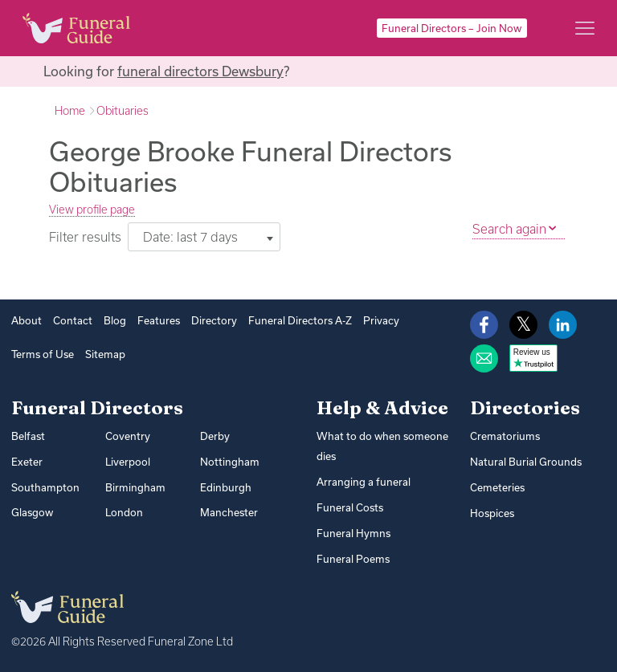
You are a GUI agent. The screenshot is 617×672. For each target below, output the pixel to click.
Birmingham (135, 487)
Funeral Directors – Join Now (452, 28)
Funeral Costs (350, 507)
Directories (525, 408)
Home (70, 111)
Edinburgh (226, 487)
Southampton (45, 487)
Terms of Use (43, 354)
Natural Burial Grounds (526, 462)
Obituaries (123, 111)
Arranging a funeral (364, 482)
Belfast (28, 436)
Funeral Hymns (353, 533)
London (124, 512)
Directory (214, 320)
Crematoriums (505, 436)
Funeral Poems (353, 559)
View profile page (92, 210)
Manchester (229, 512)
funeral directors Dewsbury (200, 71)
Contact (73, 320)
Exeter (27, 462)
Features (159, 320)
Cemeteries (497, 487)
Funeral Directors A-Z (300, 320)
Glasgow (32, 512)
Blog (115, 320)
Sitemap (105, 354)
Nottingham (230, 462)
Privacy (381, 320)
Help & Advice (382, 408)
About (27, 320)
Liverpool (128, 462)
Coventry (128, 436)
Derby (215, 436)
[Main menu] (585, 28)
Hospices (492, 513)
